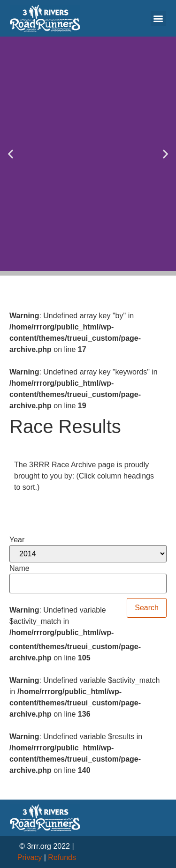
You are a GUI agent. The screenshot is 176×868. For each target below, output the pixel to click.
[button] (158, 19)
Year (17, 540)
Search (147, 608)
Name (19, 569)
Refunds (62, 857)
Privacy (30, 857)
